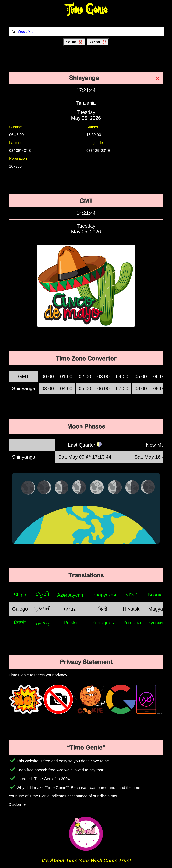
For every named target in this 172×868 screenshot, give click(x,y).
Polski (70, 623)
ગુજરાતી (42, 609)
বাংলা (132, 594)
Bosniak (156, 595)
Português (103, 623)
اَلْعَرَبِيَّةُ (42, 595)
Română (132, 623)
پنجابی (42, 623)
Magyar (156, 609)
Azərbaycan (70, 595)
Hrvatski (132, 609)
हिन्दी (103, 609)
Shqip (20, 595)
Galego (20, 609)
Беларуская (103, 595)
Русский (156, 623)
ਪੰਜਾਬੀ (20, 623)
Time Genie (86, 10)
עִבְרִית (70, 609)
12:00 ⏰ (74, 42)
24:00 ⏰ (98, 42)
